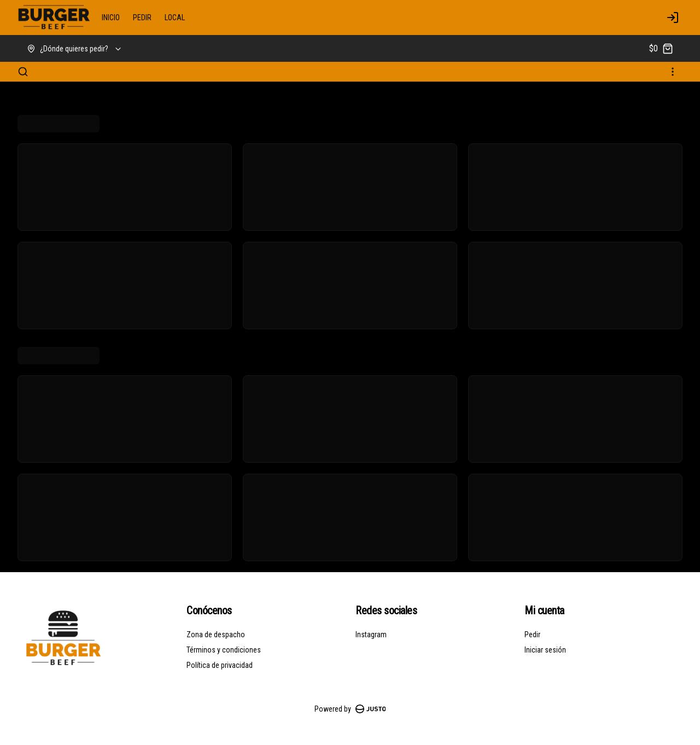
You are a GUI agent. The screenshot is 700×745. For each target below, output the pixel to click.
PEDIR (142, 18)
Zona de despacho (216, 635)
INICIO (111, 18)
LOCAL (175, 18)
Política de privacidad (220, 665)
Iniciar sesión (545, 650)
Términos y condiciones (224, 650)
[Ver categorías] (673, 72)
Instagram (371, 635)
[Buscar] (23, 72)
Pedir (532, 635)
